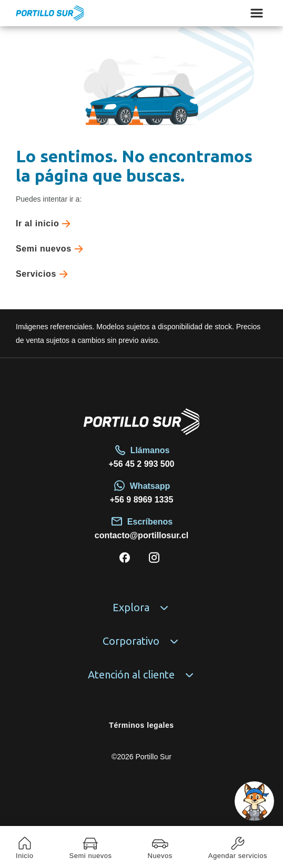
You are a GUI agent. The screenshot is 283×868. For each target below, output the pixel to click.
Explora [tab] (141, 608)
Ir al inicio (45, 224)
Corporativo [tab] (141, 641)
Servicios (44, 274)
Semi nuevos (52, 249)
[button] (254, 801)
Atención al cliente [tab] (142, 675)
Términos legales (141, 725)
